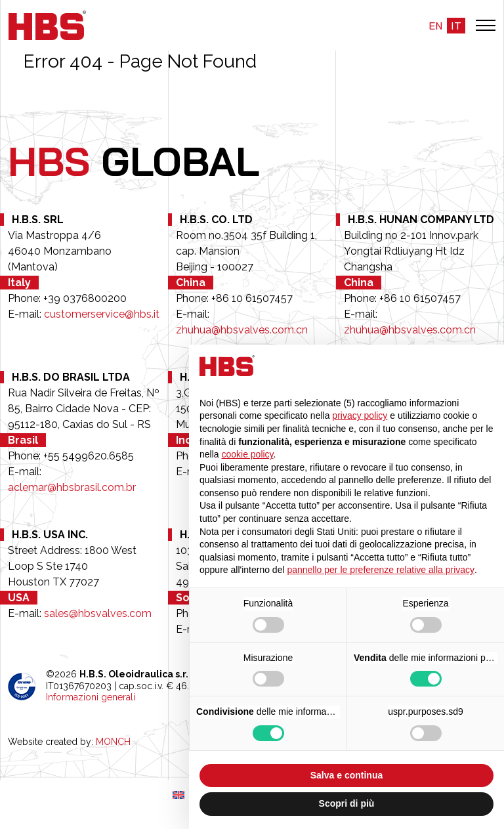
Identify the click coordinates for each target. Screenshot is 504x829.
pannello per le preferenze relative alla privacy (381, 570)
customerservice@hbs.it (102, 314)
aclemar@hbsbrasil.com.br (72, 487)
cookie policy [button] (247, 454)
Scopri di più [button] (347, 803)
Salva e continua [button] (346, 775)
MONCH (113, 742)
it (456, 26)
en (435, 26)
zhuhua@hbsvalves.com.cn (242, 330)
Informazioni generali (91, 697)
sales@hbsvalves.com (98, 613)
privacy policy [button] (360, 415)
